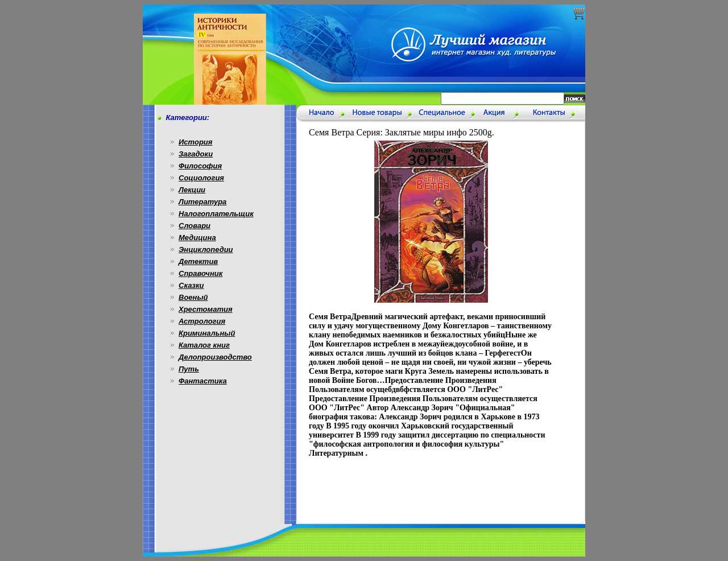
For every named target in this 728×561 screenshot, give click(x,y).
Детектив (198, 261)
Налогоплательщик (216, 214)
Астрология (202, 321)
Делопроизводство (215, 357)
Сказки (191, 285)
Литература (202, 202)
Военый (193, 297)
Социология (201, 178)
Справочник (200, 273)
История (195, 142)
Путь (189, 369)
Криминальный (207, 333)
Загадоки (196, 154)
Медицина (197, 238)
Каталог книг (204, 345)
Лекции (192, 190)
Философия (200, 166)
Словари (195, 226)
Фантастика (203, 381)
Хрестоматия (206, 309)
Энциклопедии (206, 249)
